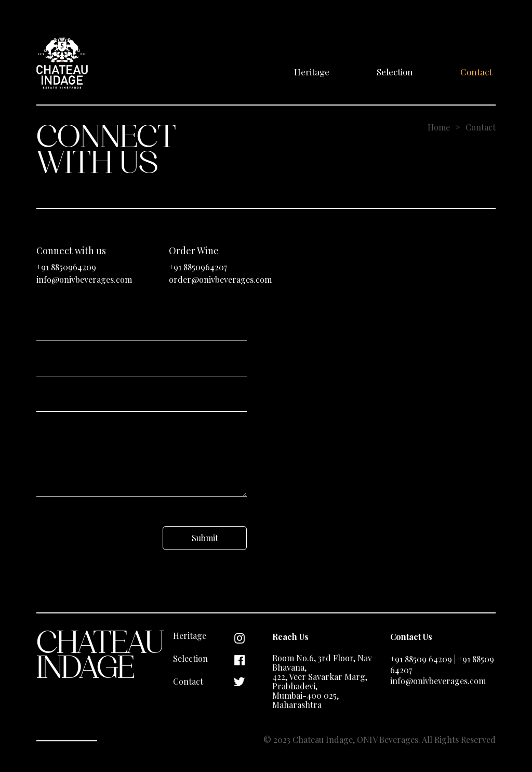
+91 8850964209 (66, 267)
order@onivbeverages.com (220, 279)
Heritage (312, 72)
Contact (476, 72)
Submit (205, 538)
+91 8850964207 (198, 267)
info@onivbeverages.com (84, 279)
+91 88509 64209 (421, 659)
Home (439, 127)
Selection (395, 72)
